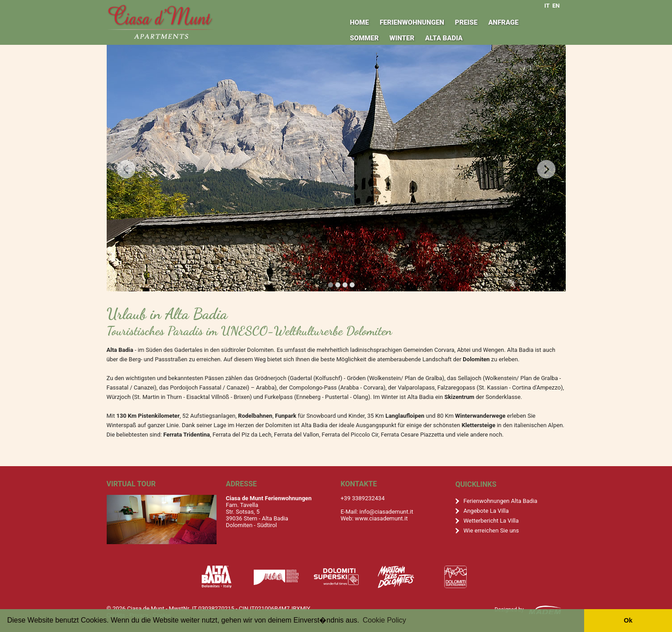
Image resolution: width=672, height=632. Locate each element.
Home (359, 22)
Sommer (364, 38)
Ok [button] (628, 620)
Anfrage (503, 22)
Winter (402, 38)
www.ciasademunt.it (382, 518)
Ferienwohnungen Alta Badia (501, 501)
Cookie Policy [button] (384, 620)
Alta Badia (444, 38)
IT (547, 6)
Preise (466, 22)
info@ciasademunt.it (386, 512)
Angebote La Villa (486, 511)
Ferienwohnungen (412, 22)
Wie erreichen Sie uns (491, 530)
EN (556, 6)
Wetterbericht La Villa (491, 521)
